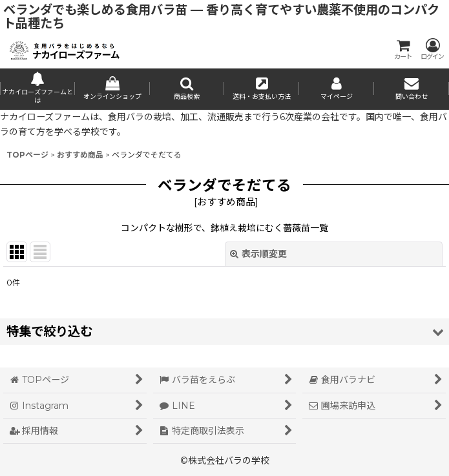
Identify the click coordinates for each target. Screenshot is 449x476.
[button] (187, 89)
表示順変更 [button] (258, 254)
